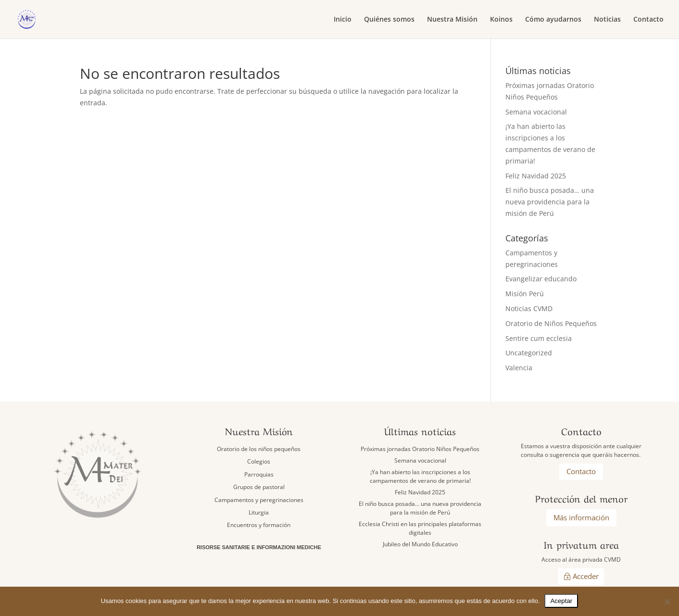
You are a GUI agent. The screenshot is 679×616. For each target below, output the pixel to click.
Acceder (586, 576)
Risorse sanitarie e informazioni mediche (259, 547)
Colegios (259, 461)
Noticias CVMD (529, 308)
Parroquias (259, 474)
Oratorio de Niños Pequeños (551, 323)
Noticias (607, 20)
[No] (667, 602)
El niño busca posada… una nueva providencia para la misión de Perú (550, 202)
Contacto (648, 20)
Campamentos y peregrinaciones (259, 500)
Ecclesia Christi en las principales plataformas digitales (420, 528)
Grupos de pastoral (259, 487)
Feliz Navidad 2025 (536, 176)
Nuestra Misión (452, 20)
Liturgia (259, 512)
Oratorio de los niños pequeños (259, 449)
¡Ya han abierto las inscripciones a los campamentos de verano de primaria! (420, 476)
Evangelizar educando (541, 279)
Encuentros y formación (259, 525)
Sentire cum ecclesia (539, 338)
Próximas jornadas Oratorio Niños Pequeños (420, 449)
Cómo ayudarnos (553, 20)
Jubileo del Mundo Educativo (420, 544)
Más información (581, 517)
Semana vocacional (536, 112)
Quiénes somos (389, 20)
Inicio (343, 20)
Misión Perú (525, 294)
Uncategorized (529, 353)
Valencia (519, 368)
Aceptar (561, 601)
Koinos (501, 20)
